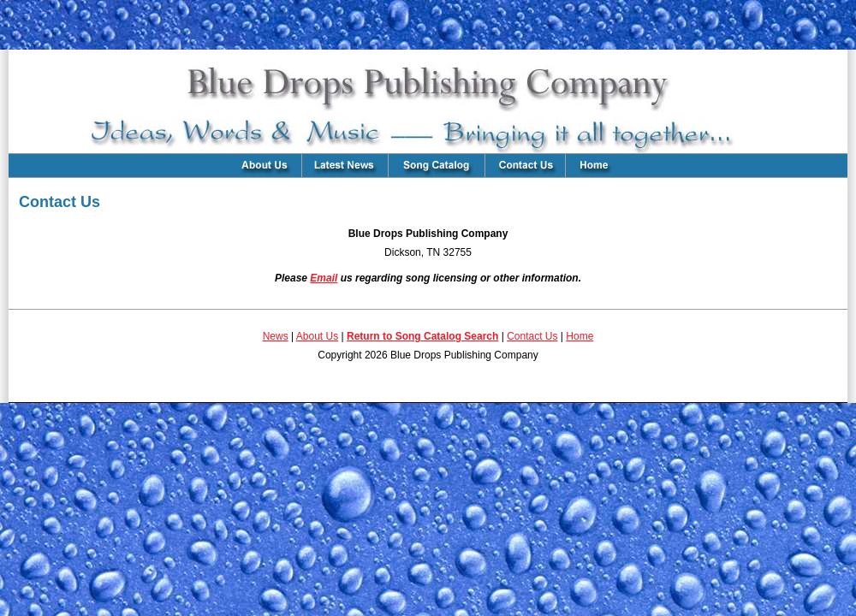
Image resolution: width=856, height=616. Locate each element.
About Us (317, 336)
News (276, 336)
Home (580, 336)
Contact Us (532, 336)
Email (324, 278)
